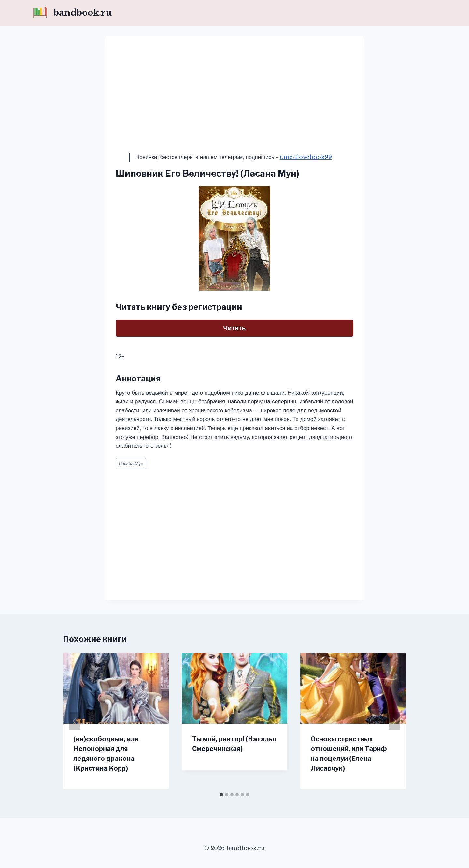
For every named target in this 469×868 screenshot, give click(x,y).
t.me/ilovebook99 (306, 157)
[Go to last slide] (75, 721)
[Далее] (394, 721)
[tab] (221, 795)
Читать (234, 328)
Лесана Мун (131, 463)
